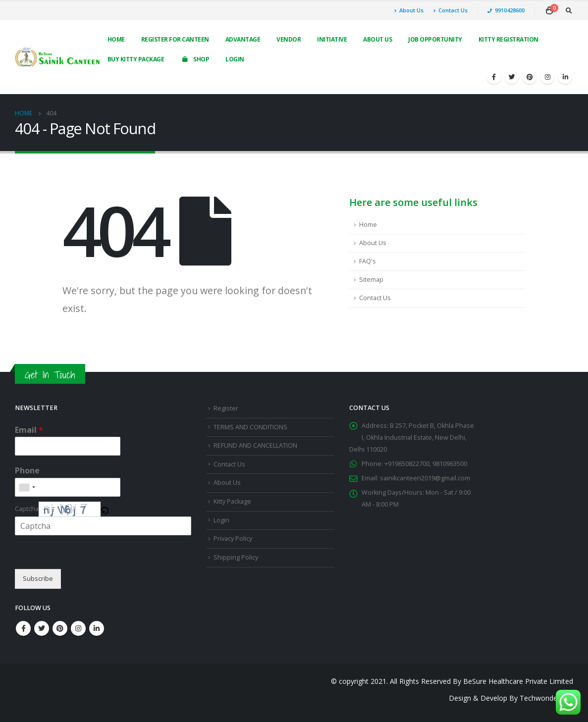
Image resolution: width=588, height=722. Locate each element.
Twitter (42, 628)
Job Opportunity (435, 39)
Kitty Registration (508, 39)
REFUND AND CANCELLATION (255, 445)
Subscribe (38, 579)
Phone (27, 471)
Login (235, 59)
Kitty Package (232, 501)
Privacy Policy (233, 539)
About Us (409, 10)
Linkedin (97, 628)
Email (29, 430)
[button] (105, 509)
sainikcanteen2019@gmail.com (425, 478)
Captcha (27, 509)
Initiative (332, 39)
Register (226, 408)
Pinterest (60, 628)
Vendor (289, 39)
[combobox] (27, 487)
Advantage (243, 39)
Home (116, 39)
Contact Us (451, 10)
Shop (195, 59)
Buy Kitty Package (136, 59)
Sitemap (371, 280)
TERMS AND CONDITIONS (250, 427)
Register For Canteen (175, 39)
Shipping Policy (236, 557)
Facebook (23, 628)
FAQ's (368, 261)
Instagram (78, 628)
